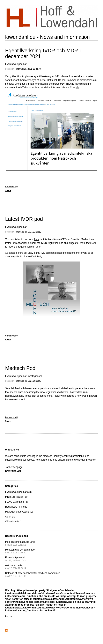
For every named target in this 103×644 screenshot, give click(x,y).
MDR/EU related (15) (17, 497)
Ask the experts (16, 567)
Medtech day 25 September (20, 551)
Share (8, 191)
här (77, 88)
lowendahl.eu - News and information (47, 37)
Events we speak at (16, 64)
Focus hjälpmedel (15, 559)
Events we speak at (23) (18, 492)
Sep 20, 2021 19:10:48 (31, 381)
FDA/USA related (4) (16, 502)
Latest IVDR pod (24, 219)
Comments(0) (12, 187)
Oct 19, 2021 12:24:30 (31, 69)
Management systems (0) (19, 512)
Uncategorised (34, 376)
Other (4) (10, 517)
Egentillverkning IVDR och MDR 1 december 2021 (44, 53)
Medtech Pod (20, 368)
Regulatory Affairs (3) (17, 507)
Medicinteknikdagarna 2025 (20, 543)
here (37, 239)
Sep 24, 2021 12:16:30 (31, 232)
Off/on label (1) (13, 522)
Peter (17, 69)
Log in (9, 616)
